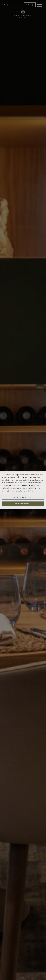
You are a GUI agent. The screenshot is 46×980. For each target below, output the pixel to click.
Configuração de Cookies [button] (23, 497)
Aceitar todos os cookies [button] (23, 504)
